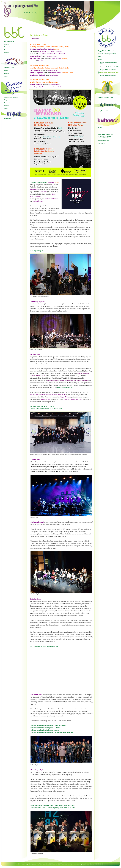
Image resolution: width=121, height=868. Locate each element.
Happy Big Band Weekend (106, 51)
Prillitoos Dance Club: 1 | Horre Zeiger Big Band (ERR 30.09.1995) (53, 808)
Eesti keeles (28, 13)
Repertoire (8, 47)
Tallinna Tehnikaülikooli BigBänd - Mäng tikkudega (48, 725)
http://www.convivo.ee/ (65, 387)
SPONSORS (101, 144)
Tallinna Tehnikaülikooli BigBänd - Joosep (45, 730)
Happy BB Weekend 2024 (108, 70)
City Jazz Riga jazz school (39, 182)
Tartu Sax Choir (9, 67)
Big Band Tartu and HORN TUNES (42, 406)
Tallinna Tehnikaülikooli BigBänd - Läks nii (45, 728)
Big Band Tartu (9, 41)
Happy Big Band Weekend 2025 (108, 63)
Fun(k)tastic (8, 118)
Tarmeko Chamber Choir (106, 97)
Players (6, 44)
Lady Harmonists (103, 111)
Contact (7, 53)
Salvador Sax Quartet (11, 97)
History (100, 59)
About (100, 127)
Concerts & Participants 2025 (109, 67)
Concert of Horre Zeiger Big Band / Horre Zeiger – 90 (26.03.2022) (53, 805)
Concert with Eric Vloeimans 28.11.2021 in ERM (46, 409)
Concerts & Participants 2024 (109, 73)
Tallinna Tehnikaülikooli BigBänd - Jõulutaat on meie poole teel (52, 732)
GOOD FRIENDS (103, 141)
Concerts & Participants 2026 (107, 54)
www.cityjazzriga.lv (36, 251)
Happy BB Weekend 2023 (108, 75)
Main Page (35, 13)
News (6, 50)
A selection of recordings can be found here (44, 646)
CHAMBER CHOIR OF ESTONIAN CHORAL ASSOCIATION (105, 136)
